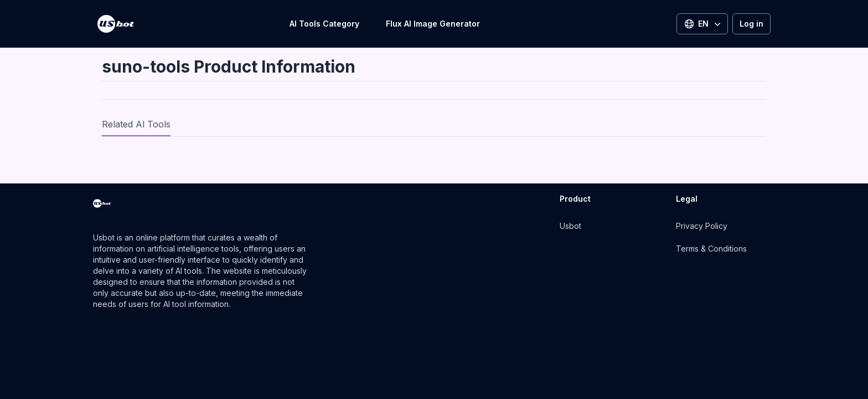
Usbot (570, 226)
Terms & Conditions (711, 249)
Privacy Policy (702, 226)
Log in (751, 24)
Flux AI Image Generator (433, 24)
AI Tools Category (324, 24)
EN (703, 24)
